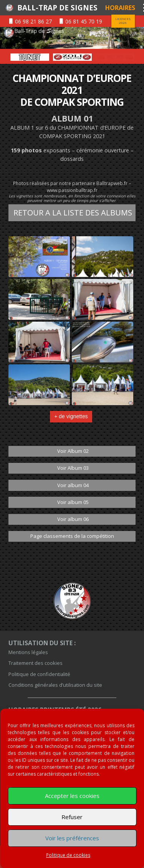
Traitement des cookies (36, 663)
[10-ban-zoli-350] (115, 57)
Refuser (72, 817)
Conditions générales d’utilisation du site (55, 685)
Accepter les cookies (72, 796)
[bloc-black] (72, 601)
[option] (30, 57)
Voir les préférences (72, 838)
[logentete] (9, 8)
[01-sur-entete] (72, 38)
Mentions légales (28, 652)
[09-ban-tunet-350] (72, 57)
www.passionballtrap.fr (72, 190)
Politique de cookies (68, 855)
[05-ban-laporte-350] (30, 57)
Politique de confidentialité (39, 674)
